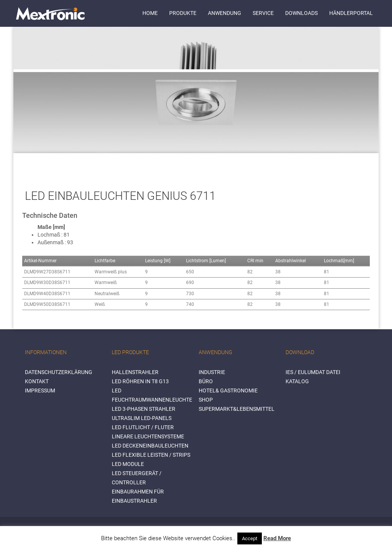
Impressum (40, 391)
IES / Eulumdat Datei (313, 372)
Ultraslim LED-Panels (142, 418)
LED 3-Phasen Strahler (144, 409)
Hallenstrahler (135, 372)
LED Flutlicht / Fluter (143, 427)
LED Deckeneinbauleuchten (150, 446)
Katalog (297, 381)
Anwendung (225, 13)
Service (263, 13)
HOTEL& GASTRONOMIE (228, 391)
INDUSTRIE (212, 372)
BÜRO (206, 381)
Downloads (301, 13)
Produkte (183, 13)
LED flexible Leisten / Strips (151, 455)
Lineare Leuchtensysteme (148, 436)
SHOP (206, 400)
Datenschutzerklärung (59, 372)
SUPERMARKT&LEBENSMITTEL (237, 409)
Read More (277, 538)
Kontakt (37, 381)
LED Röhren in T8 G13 (140, 381)
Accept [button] (250, 538)
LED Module (128, 464)
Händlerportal (351, 13)
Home (150, 13)
